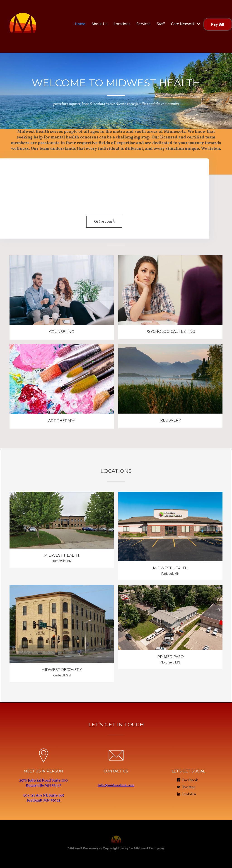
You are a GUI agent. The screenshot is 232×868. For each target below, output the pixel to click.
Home (80, 24)
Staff (161, 24)
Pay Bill (218, 24)
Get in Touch (104, 222)
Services (144, 24)
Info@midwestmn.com (116, 785)
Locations (122, 24)
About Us (99, 24)
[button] (186, 24)
